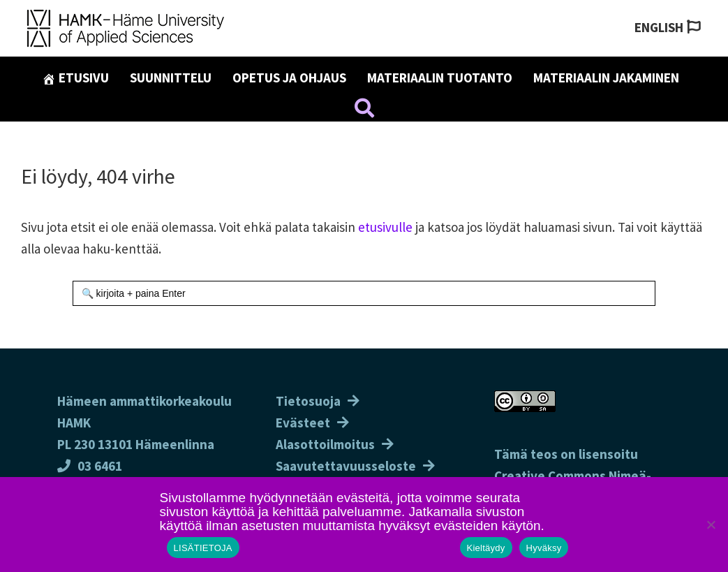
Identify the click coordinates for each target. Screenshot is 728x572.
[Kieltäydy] (711, 525)
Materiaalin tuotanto (440, 78)
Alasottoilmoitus (325, 444)
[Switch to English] (667, 28)
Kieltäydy (486, 548)
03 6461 (90, 466)
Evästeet (303, 423)
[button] (364, 110)
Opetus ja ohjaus (289, 78)
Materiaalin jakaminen (606, 78)
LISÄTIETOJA (203, 548)
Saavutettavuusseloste (346, 466)
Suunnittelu (171, 78)
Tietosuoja (308, 401)
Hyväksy (544, 548)
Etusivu (75, 78)
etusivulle (385, 227)
